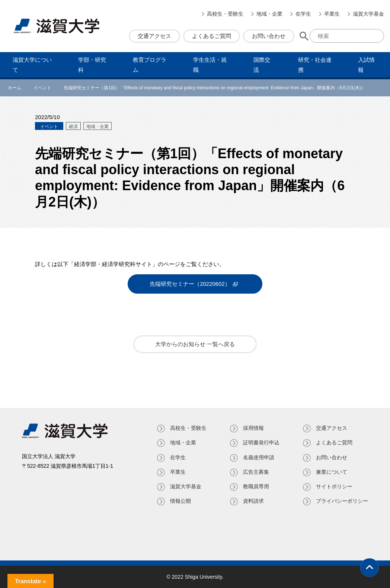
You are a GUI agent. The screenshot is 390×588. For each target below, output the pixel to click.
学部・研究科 (92, 65)
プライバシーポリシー (342, 501)
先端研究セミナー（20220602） (190, 284)
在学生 (303, 14)
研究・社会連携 (315, 65)
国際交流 (262, 65)
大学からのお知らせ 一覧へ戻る (195, 344)
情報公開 (180, 501)
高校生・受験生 (225, 14)
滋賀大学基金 (368, 14)
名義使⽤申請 (259, 457)
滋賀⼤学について (32, 65)
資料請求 (253, 501)
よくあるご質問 (212, 36)
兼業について (332, 472)
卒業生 (332, 14)
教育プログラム (150, 65)
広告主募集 (256, 472)
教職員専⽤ (256, 486)
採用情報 (253, 428)
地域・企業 (269, 14)
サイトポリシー (334, 486)
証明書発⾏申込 (261, 442)
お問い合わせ (269, 36)
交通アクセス (154, 36)
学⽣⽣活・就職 (210, 65)
